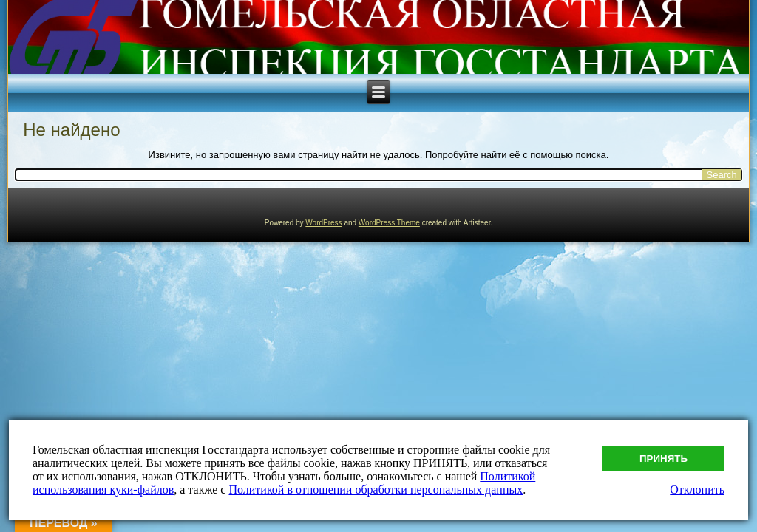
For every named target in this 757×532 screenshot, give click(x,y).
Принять (663, 458)
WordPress (323, 223)
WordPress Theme (389, 223)
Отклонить (697, 490)
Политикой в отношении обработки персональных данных (376, 490)
